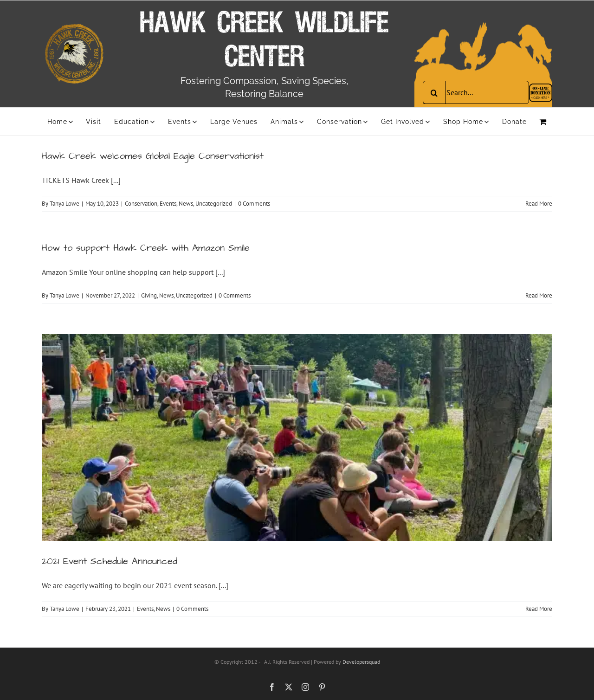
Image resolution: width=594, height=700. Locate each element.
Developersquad (361, 662)
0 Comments (254, 204)
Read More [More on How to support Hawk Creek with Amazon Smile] (539, 295)
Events (168, 204)
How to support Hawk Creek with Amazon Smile (146, 248)
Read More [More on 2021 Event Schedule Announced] (539, 609)
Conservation (141, 204)
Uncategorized (214, 204)
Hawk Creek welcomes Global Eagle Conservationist (153, 156)
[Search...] (476, 92)
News (186, 204)
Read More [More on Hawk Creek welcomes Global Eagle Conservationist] (539, 204)
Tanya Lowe (65, 204)
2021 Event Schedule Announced (110, 561)
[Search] (434, 92)
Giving (149, 295)
